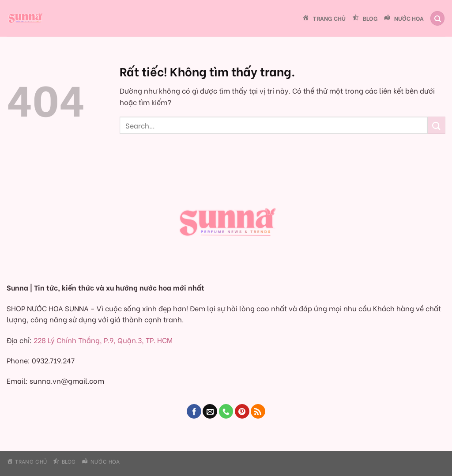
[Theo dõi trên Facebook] (194, 412)
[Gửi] (437, 125)
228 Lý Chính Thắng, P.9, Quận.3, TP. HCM (103, 340)
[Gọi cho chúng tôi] (226, 412)
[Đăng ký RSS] (258, 412)
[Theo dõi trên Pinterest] (242, 412)
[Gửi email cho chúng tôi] (210, 412)
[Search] (437, 18)
